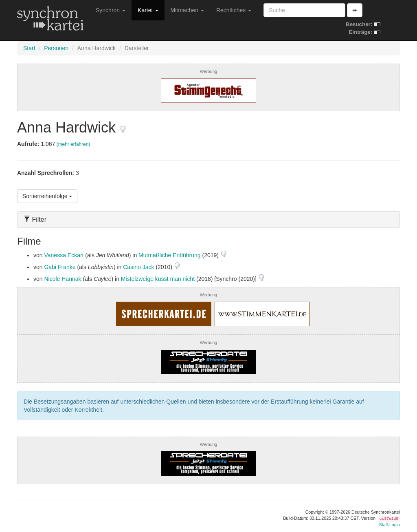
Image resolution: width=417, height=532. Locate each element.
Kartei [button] (148, 10)
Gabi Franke (60, 267)
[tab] (208, 220)
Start (29, 48)
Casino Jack (138, 267)
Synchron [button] (111, 10)
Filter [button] (35, 220)
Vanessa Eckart (64, 255)
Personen (56, 48)
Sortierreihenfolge (47, 196)
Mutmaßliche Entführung (170, 255)
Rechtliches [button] (234, 10)
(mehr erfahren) (74, 144)
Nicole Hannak (63, 279)
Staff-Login (390, 525)
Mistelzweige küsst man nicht (158, 279)
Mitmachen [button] (187, 10)
